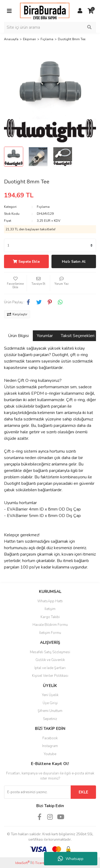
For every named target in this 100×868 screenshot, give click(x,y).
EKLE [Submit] (83, 792)
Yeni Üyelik (50, 695)
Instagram (50, 746)
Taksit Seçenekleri (78, 336)
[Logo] (45, 11)
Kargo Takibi (50, 617)
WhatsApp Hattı (50, 601)
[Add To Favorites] (15, 283)
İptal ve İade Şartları (50, 668)
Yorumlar (45, 336)
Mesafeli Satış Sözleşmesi (50, 652)
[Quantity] (50, 245)
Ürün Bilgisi (18, 336)
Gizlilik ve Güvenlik (50, 660)
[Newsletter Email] (37, 792)
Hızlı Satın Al (74, 262)
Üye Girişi (50, 703)
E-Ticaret (39, 863)
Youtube (50, 754)
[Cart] (91, 11)
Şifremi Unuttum (50, 711)
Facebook (50, 738)
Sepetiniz (50, 719)
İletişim (50, 609)
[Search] (50, 27)
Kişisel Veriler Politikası (50, 676)
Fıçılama (43, 207)
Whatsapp (71, 859)
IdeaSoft (22, 863)
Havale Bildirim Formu (50, 625)
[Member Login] (80, 11)
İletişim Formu (50, 633)
